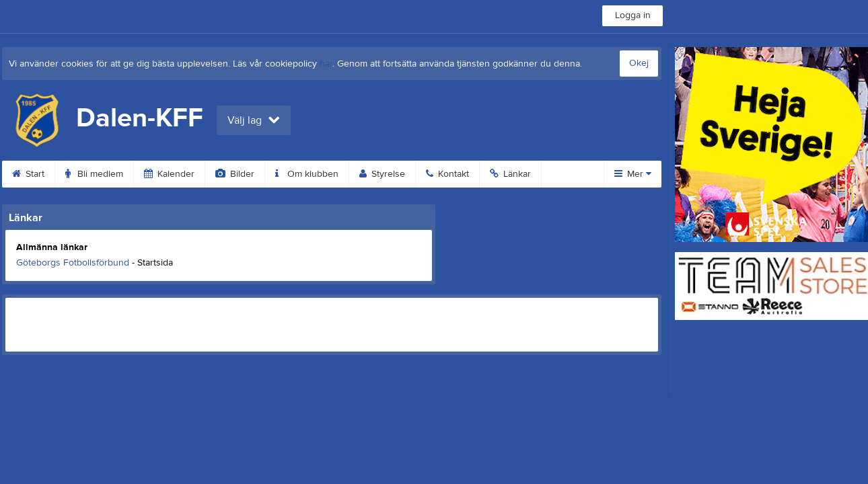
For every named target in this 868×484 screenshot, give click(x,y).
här (326, 64)
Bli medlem (94, 174)
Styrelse (382, 174)
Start (28, 174)
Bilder (235, 174)
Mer (633, 174)
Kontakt (447, 174)
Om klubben (307, 174)
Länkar (510, 174)
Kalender (169, 174)
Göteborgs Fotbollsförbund (73, 263)
